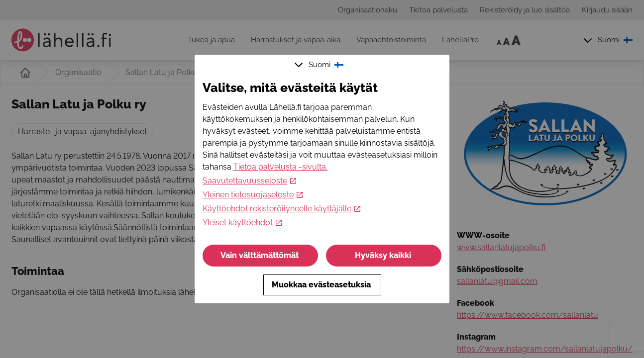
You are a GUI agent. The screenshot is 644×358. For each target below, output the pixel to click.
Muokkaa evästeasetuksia (322, 285)
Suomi (320, 65)
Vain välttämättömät (261, 255)
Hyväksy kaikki (384, 255)
